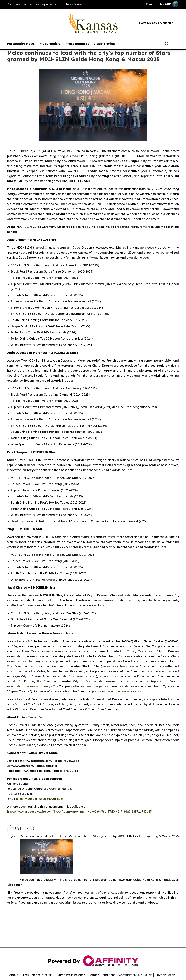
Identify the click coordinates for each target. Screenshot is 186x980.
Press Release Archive (37, 975)
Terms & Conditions (102, 975)
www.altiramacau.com (59, 651)
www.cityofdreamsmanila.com (75, 676)
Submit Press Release (70, 975)
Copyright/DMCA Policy (135, 975)
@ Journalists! (50, 44)
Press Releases (77, 44)
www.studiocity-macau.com (121, 666)
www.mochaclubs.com (23, 661)
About (14, 975)
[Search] (167, 44)
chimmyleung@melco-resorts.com (40, 799)
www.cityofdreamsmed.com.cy (29, 686)
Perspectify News (21, 44)
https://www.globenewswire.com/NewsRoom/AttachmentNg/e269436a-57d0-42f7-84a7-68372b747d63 (79, 812)
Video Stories (104, 44)
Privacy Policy (165, 975)
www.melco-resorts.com (125, 691)
